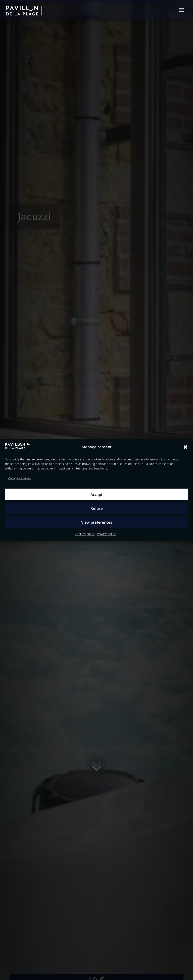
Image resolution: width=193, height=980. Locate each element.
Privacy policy (106, 534)
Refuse (97, 508)
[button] (185, 447)
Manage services (19, 478)
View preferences (97, 522)
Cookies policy (85, 534)
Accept (96, 494)
